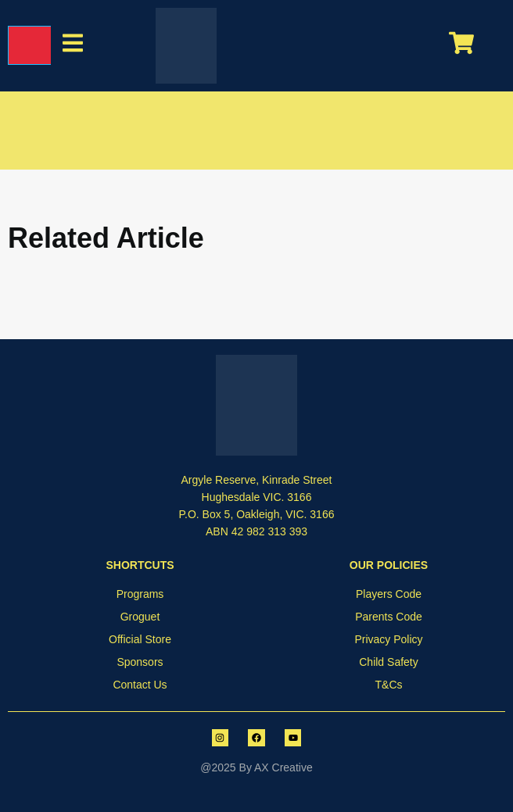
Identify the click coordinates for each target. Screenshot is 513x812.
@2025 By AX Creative (256, 767)
